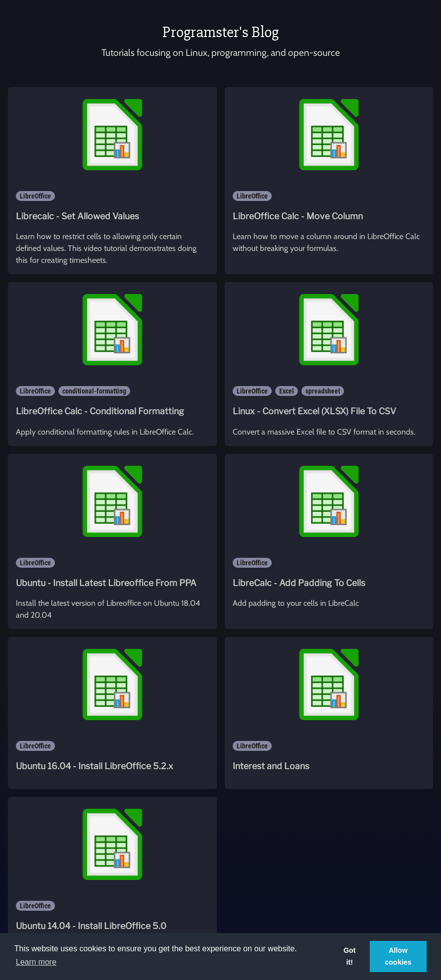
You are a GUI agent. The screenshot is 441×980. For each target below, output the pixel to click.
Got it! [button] (350, 956)
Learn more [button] (36, 962)
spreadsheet (323, 391)
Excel (287, 391)
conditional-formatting (94, 391)
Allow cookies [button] (398, 956)
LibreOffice (35, 196)
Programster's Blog (220, 32)
